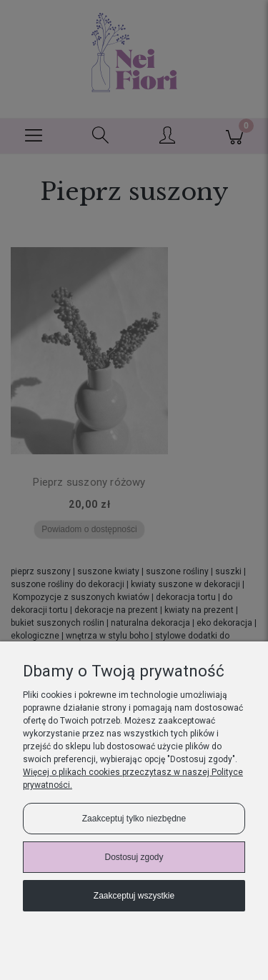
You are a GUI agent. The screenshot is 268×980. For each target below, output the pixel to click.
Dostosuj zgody (134, 857)
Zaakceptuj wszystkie (134, 896)
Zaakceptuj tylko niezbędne (134, 819)
